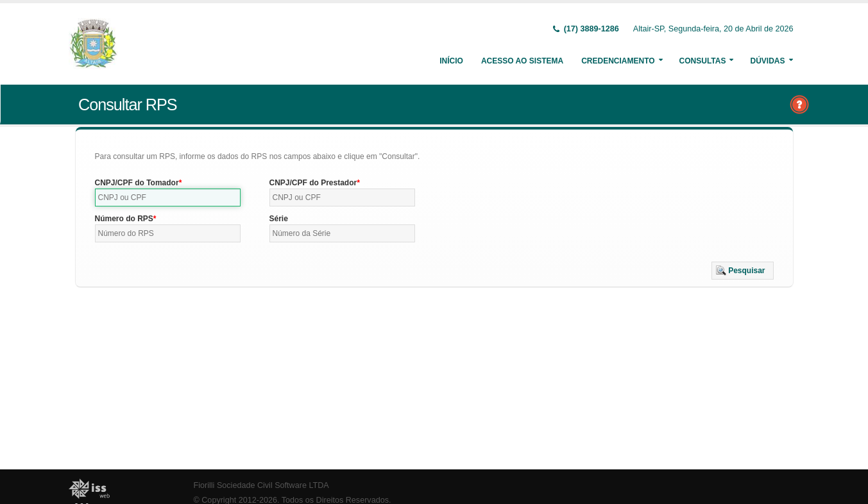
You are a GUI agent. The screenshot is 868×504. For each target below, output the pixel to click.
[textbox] (168, 197)
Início (451, 61)
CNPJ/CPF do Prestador (313, 183)
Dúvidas (767, 61)
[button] (743, 271)
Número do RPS (124, 219)
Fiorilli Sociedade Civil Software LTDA (261, 485)
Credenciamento (618, 61)
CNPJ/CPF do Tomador (137, 183)
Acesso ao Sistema (522, 61)
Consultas (703, 61)
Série (279, 219)
